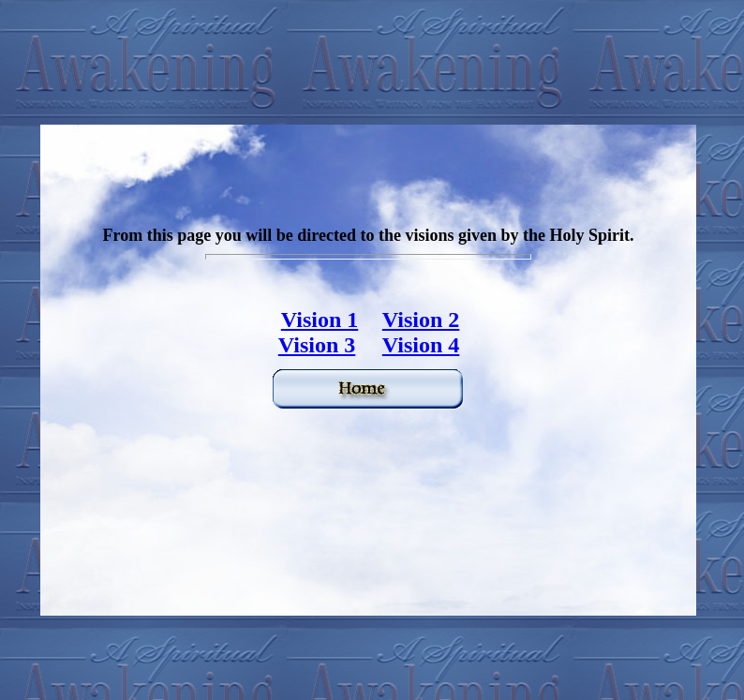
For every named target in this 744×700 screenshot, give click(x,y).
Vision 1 (320, 320)
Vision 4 (421, 345)
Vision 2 (421, 320)
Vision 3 (317, 345)
